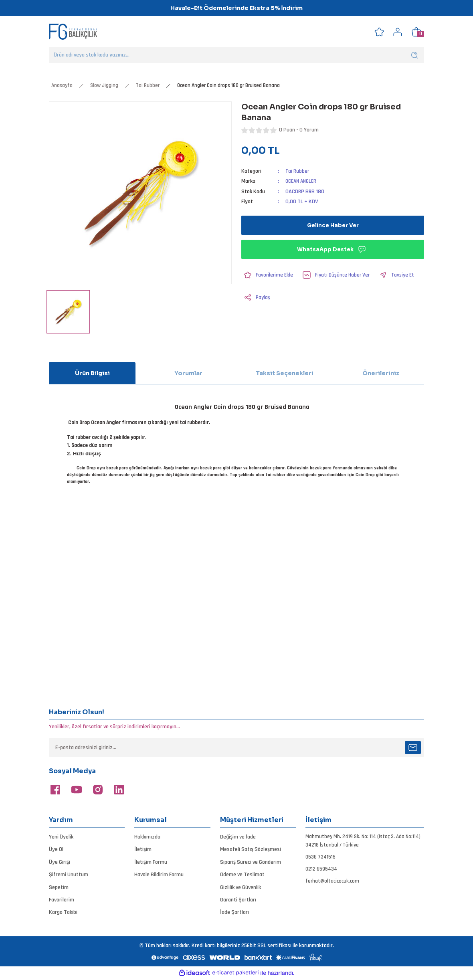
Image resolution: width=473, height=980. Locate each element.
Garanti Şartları (238, 900)
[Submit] (413, 748)
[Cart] (416, 32)
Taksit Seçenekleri (285, 373)
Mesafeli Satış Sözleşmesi (251, 849)
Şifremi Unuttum (69, 875)
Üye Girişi (60, 862)
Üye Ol (56, 849)
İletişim (143, 849)
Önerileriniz (381, 373)
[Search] (236, 55)
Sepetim (59, 887)
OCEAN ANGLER (303, 181)
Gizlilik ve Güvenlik (241, 887)
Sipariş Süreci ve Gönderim (251, 862)
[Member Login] (398, 32)
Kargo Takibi (63, 912)
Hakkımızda (147, 837)
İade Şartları (234, 912)
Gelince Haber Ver (333, 225)
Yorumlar (188, 373)
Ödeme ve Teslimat (242, 875)
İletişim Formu (151, 862)
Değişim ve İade (238, 837)
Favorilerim (62, 900)
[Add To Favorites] (268, 275)
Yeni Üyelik (61, 837)
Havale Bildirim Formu (159, 875)
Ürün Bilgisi (92, 373)
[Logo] (73, 31)
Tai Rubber (298, 171)
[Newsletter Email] (236, 748)
